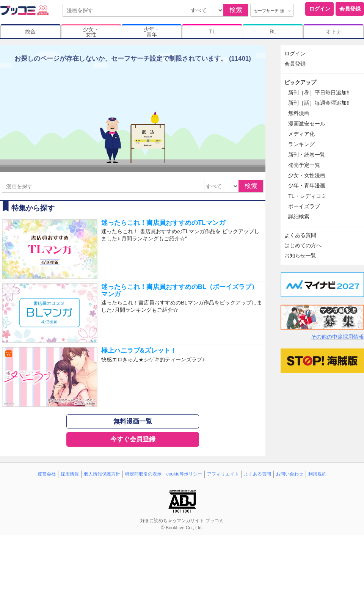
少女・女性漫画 (307, 175)
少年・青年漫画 (307, 185)
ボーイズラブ (304, 206)
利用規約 (317, 474)
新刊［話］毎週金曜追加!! (319, 103)
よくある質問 (300, 235)
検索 (236, 10)
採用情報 (70, 474)
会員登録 (350, 9)
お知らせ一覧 (300, 256)
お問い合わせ (290, 474)
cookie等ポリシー (184, 474)
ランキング (301, 144)
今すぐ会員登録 (133, 439)
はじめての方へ (303, 245)
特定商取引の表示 (143, 474)
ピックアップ (300, 82)
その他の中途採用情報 (337, 337)
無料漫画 (299, 113)
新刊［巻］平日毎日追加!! (319, 93)
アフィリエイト (223, 474)
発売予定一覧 (304, 165)
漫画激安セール (307, 124)
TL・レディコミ (307, 196)
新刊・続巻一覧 (307, 155)
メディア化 (301, 134)
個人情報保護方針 (102, 474)
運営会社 (47, 474)
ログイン (320, 9)
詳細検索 (299, 217)
